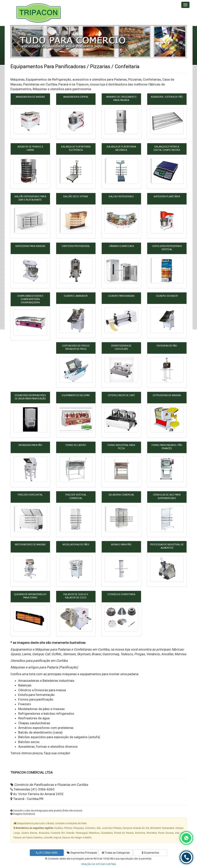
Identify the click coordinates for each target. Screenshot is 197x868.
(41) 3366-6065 (47, 853)
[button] (18, 42)
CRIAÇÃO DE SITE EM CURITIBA (98, 864)
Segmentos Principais (82, 853)
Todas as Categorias (116, 853)
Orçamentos (150, 853)
